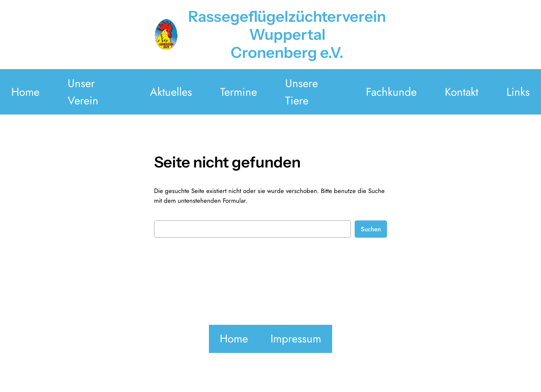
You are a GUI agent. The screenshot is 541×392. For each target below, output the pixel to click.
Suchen (371, 229)
